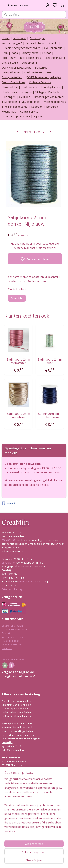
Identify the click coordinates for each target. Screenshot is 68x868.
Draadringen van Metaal (49, 97)
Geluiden (25, 97)
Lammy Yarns (30, 53)
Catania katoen (35, 43)
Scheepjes (28, 63)
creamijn (9, 503)
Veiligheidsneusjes (16, 107)
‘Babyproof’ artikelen (48, 92)
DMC (5, 53)
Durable (53, 43)
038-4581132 (8, 540)
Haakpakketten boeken (39, 72)
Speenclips (11, 102)
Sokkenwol (42, 67)
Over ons (7, 648)
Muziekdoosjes (31, 102)
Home (6, 38)
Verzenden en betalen (14, 637)
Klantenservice (29, 111)
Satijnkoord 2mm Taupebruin (18, 415)
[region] (34, 806)
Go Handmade (53, 48)
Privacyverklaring (12, 589)
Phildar (47, 53)
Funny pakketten (12, 77)
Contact (6, 633)
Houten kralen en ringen (17, 92)
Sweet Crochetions (13, 82)
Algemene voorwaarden (15, 629)
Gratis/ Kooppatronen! (16, 116)
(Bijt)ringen (9, 97)
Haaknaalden (10, 87)
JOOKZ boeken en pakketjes (44, 77)
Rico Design (9, 58)
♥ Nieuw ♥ (19, 38)
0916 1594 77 (26, 581)
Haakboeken (29, 87)
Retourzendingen (11, 645)
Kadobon (37, 107)
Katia (15, 53)
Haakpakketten (11, 72)
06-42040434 (8, 563)
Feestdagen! (37, 38)
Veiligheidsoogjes (55, 102)
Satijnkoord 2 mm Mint (50, 361)
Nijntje (38, 116)
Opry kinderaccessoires (16, 67)
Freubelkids (9, 111)
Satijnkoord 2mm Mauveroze (18, 361)
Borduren (52, 107)
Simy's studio (10, 63)
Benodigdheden (51, 87)
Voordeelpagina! (12, 43)
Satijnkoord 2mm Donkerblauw (50, 415)
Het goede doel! (10, 641)
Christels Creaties (40, 82)
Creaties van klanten (13, 660)
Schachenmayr (54, 58)
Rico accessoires (31, 58)
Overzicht (17, 298)
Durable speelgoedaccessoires (21, 48)
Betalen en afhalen (12, 626)
